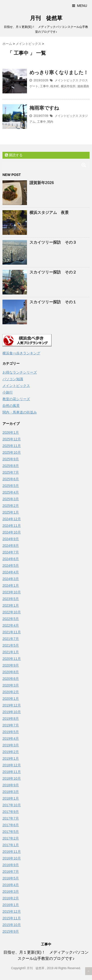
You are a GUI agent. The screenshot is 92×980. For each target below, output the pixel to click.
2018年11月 (12, 772)
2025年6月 (11, 479)
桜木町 (55, 86)
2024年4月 (11, 572)
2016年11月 (12, 852)
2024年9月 (11, 539)
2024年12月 (12, 519)
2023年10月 (12, 592)
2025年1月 (11, 512)
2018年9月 (11, 785)
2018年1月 (11, 798)
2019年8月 (11, 719)
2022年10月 (12, 612)
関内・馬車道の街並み (20, 412)
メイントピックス (66, 80)
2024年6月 (11, 559)
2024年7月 (11, 552)
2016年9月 (11, 865)
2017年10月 (12, 805)
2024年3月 (11, 579)
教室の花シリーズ (16, 399)
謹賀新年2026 (42, 183)
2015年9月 (11, 931)
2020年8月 (11, 672)
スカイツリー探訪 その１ (53, 302)
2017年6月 (11, 825)
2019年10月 (12, 712)
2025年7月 (11, 472)
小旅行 (8, 392)
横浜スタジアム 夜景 (49, 213)
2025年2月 (11, 506)
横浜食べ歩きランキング (21, 353)
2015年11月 (12, 918)
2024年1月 (11, 585)
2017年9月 (11, 812)
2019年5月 (11, 732)
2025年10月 (12, 452)
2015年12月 (12, 911)
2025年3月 (11, 499)
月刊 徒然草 (46, 18)
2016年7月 (11, 872)
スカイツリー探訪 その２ (53, 272)
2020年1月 (11, 699)
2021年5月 (11, 645)
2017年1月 (11, 845)
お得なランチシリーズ (20, 372)
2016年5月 (11, 878)
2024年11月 (12, 526)
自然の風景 (11, 406)
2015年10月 (12, 925)
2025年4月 (11, 492)
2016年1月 (11, 905)
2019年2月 (11, 752)
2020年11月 (12, 659)
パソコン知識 (13, 379)
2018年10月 (12, 778)
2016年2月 (11, 898)
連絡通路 (83, 86)
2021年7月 (11, 639)
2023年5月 (11, 599)
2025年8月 (11, 466)
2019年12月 (12, 705)
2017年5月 (11, 832)
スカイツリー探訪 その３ (53, 242)
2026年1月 (11, 432)
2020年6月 (11, 679)
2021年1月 (11, 652)
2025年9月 (11, 459)
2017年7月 (11, 818)
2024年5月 (11, 566)
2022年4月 (11, 625)
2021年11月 (12, 632)
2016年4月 (11, 885)
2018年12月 (12, 765)
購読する (14, 155)
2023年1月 (11, 605)
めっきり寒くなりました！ (59, 72)
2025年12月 (12, 439)
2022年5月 (11, 619)
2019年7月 (11, 725)
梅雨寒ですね (44, 108)
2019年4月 (11, 739)
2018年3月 (11, 792)
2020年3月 (11, 685)
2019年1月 (11, 758)
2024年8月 (11, 546)
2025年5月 (11, 486)
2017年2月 (11, 838)
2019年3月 (11, 745)
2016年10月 (12, 858)
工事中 (44, 86)
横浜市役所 (68, 86)
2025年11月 (12, 446)
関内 (50, 122)
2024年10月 (12, 532)
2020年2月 (11, 692)
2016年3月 (11, 892)
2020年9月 (11, 665)
